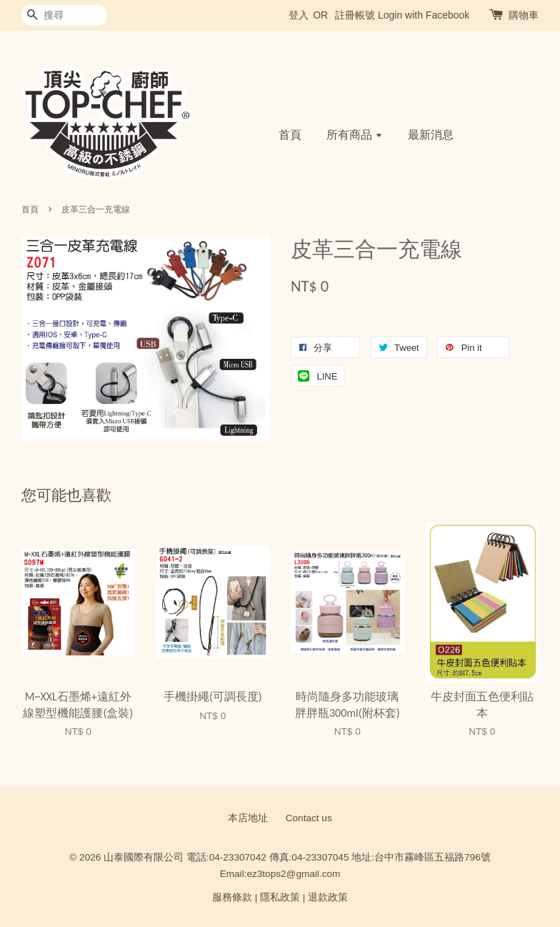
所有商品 (355, 135)
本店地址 (248, 818)
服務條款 (232, 897)
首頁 (290, 135)
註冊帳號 (355, 15)
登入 (299, 15)
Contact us (309, 818)
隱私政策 (280, 897)
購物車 (524, 15)
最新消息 (431, 135)
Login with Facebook (424, 15)
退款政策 (328, 897)
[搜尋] (64, 15)
